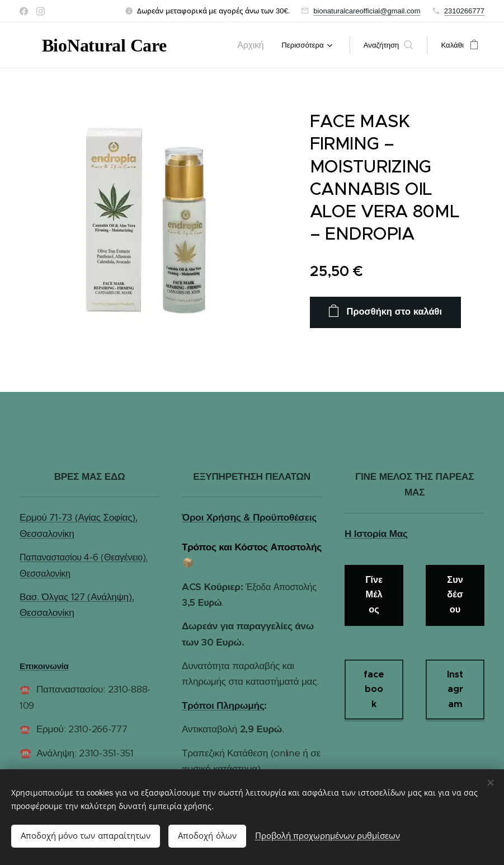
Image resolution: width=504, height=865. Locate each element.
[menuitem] (255, 45)
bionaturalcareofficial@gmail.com (367, 11)
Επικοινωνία (44, 666)
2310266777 (464, 11)
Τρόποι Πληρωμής (223, 705)
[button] (388, 45)
